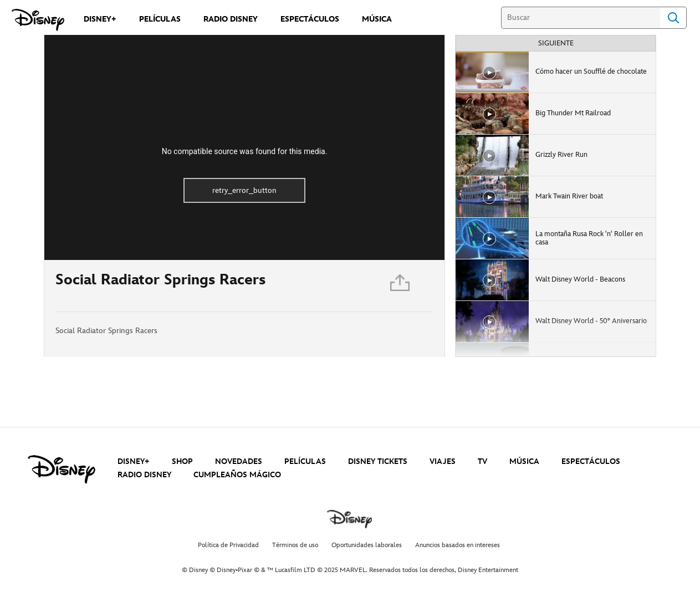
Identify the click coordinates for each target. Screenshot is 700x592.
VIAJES (443, 461)
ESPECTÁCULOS (591, 461)
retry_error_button (244, 190)
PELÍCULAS (305, 461)
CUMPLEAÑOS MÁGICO (237, 475)
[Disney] (38, 20)
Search (673, 18)
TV (482, 461)
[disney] (62, 469)
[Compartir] (401, 286)
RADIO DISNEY (144, 475)
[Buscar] (581, 18)
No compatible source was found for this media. (245, 151)
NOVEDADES (239, 461)
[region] (244, 147)
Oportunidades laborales (367, 545)
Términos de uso (295, 545)
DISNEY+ (134, 461)
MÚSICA (524, 461)
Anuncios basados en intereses (458, 545)
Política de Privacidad (228, 545)
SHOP (182, 461)
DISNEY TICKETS (378, 461)
